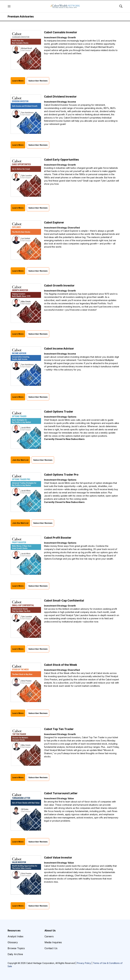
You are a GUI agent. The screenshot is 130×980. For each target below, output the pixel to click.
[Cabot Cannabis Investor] (26, 50)
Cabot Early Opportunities (61, 160)
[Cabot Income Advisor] (26, 366)
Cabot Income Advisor (59, 349)
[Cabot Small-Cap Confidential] (26, 618)
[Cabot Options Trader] (26, 429)
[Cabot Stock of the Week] (26, 682)
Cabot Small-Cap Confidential (64, 601)
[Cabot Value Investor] (26, 875)
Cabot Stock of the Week (61, 665)
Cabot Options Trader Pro (61, 475)
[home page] (65, 6)
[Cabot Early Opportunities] (26, 177)
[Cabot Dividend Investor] (26, 114)
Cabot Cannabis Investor (61, 32)
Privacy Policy (84, 963)
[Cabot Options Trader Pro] (26, 492)
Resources (14, 930)
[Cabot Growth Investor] (26, 303)
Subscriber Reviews (38, 81)
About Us (50, 930)
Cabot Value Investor (58, 857)
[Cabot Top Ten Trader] (26, 747)
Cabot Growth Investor (59, 285)
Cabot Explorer (54, 222)
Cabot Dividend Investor (60, 97)
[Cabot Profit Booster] (26, 555)
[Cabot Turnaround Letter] (26, 811)
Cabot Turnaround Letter (61, 793)
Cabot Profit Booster (58, 538)
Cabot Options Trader (59, 412)
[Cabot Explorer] (26, 240)
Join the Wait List (20, 460)
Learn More (18, 81)
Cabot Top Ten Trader (59, 729)
